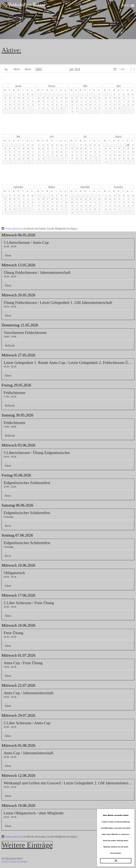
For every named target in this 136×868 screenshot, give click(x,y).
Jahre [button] (39, 69)
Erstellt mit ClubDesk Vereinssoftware (15, 862)
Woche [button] (17, 69)
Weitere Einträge (28, 845)
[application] (69, 146)
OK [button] (116, 861)
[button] (131, 69)
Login (55, 5)
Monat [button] (28, 69)
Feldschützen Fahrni (27, 5)
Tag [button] (6, 69)
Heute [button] (123, 69)
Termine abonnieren (14, 228)
